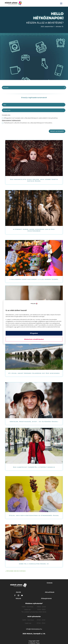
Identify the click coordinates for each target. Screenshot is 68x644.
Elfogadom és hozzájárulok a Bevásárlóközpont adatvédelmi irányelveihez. (30, 119)
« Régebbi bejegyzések (15, 571)
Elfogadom (34, 333)
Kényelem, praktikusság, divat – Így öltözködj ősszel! (34, 422)
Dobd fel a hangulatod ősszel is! (34, 564)
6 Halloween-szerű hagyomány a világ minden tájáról (34, 279)
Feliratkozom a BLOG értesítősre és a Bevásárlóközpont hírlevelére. (27, 123)
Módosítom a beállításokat (34, 339)
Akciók (18, 592)
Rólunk (18, 598)
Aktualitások (50, 592)
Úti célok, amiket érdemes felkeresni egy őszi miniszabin (34, 373)
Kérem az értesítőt (57, 131)
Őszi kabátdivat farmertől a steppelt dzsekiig (34, 467)
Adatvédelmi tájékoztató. (11, 120)
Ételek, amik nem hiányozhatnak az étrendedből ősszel (34, 515)
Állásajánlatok (46, 598)
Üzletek (50, 583)
